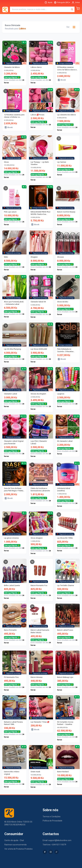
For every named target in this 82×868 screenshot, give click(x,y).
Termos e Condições (52, 817)
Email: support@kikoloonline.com (57, 840)
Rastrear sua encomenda (15, 845)
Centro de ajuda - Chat (14, 840)
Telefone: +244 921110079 (54, 845)
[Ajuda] (48, 2)
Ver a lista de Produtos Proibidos (18, 849)
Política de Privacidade (52, 821)
